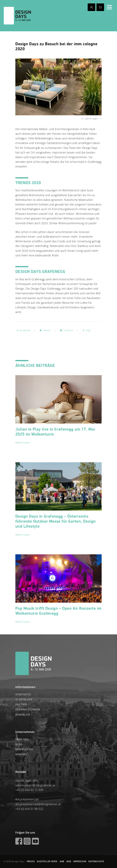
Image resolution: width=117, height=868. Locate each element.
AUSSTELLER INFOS (47, 861)
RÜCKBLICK (23, 715)
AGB (69, 861)
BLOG (19, 745)
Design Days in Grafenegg (55, 521)
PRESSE (31, 861)
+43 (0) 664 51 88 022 (29, 809)
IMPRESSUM (80, 861)
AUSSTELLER (24, 700)
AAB (62, 861)
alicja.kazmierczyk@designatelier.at (38, 804)
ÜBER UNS (22, 740)
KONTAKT (21, 755)
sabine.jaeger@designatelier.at (35, 785)
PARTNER (21, 705)
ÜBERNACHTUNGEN (28, 710)
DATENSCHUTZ (96, 861)
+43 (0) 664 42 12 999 (29, 790)
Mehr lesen (23, 443)
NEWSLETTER (24, 750)
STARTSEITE (23, 695)
